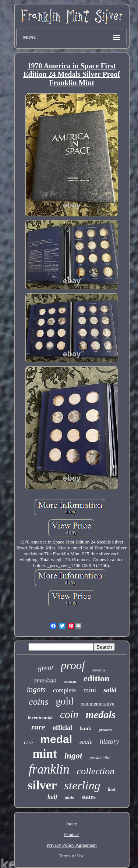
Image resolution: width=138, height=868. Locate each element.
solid (110, 690)
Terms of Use (72, 856)
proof (73, 665)
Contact (71, 834)
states (89, 797)
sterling (82, 785)
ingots (36, 689)
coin (69, 714)
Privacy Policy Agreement (71, 845)
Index (72, 824)
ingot (73, 756)
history (109, 741)
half (52, 797)
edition (97, 678)
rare (38, 727)
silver (42, 785)
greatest (105, 729)
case (28, 743)
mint (45, 754)
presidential (100, 758)
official (62, 728)
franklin (49, 769)
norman (70, 682)
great (45, 668)
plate (70, 797)
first (111, 789)
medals (101, 715)
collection (96, 771)
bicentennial (40, 718)
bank (86, 728)
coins (39, 702)
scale (86, 742)
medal (56, 739)
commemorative (97, 704)
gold (64, 701)
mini (90, 690)
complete (64, 690)
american (45, 680)
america (99, 670)
